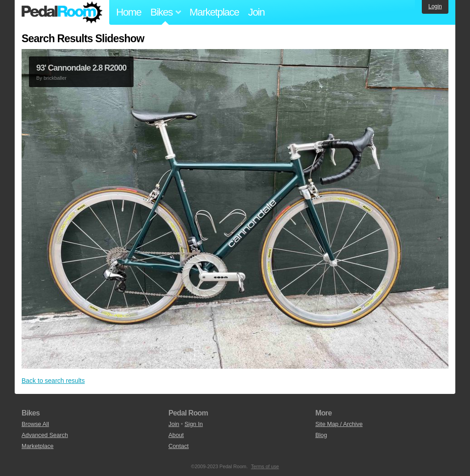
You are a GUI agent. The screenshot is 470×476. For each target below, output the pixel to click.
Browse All (35, 424)
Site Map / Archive (339, 424)
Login (435, 6)
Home (129, 12)
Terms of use (265, 466)
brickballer (55, 78)
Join (257, 12)
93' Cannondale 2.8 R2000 (81, 68)
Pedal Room (62, 12)
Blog (321, 435)
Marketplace (214, 12)
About (176, 435)
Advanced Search (45, 435)
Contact (179, 446)
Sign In (194, 424)
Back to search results (53, 381)
